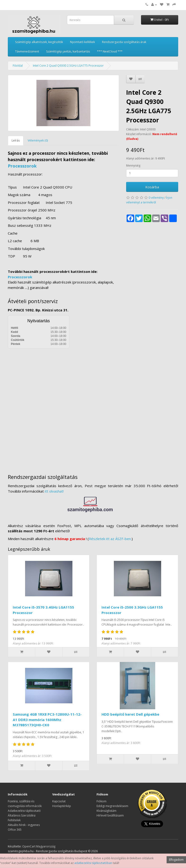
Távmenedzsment (27, 51)
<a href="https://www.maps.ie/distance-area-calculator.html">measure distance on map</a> (93, 408)
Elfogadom (176, 860)
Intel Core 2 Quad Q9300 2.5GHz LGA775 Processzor (68, 66)
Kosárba (152, 187)
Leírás (16, 140)
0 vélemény (156, 198)
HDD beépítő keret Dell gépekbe (130, 714)
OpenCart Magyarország (39, 846)
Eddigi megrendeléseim (112, 806)
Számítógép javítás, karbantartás (68, 51)
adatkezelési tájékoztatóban (93, 863)
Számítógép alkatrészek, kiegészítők (39, 42)
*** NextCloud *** (110, 51)
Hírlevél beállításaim (110, 815)
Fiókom (102, 801)
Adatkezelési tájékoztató (24, 811)
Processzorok (22, 166)
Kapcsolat (59, 801)
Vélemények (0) (38, 140)
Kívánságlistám (106, 811)
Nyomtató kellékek (82, 42)
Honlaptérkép (62, 806)
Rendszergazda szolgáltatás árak (124, 42)
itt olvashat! (54, 491)
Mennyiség (133, 165)
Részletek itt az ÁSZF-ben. (110, 539)
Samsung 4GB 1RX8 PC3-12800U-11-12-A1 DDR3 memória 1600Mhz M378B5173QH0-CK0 (47, 720)
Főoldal (18, 66)
